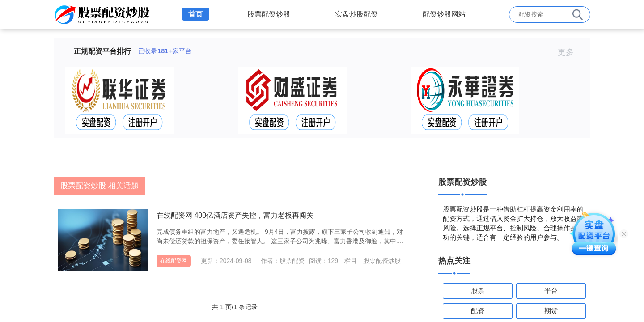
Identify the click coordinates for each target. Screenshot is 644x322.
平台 (551, 290)
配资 (478, 311)
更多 (570, 52)
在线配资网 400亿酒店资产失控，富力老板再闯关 (235, 215)
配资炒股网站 (444, 14)
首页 (195, 14)
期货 (551, 311)
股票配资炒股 (269, 14)
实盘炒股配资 (356, 14)
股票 (478, 290)
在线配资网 (174, 261)
